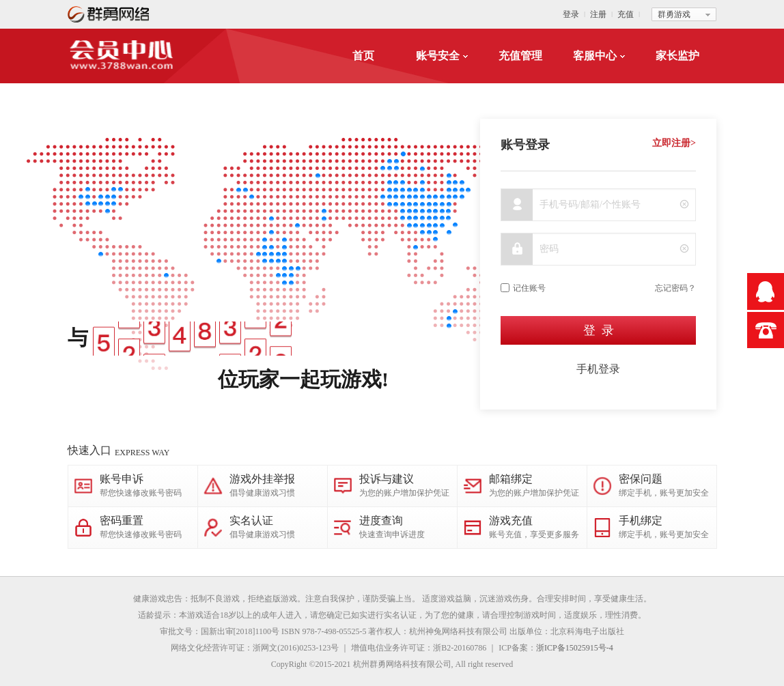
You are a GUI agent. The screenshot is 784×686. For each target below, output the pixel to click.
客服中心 (599, 56)
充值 (626, 14)
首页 (363, 56)
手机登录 (598, 369)
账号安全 (442, 56)
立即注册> (674, 143)
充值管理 (520, 56)
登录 (571, 14)
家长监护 (677, 56)
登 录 (599, 330)
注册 (598, 14)
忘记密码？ (675, 288)
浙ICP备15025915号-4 (575, 648)
